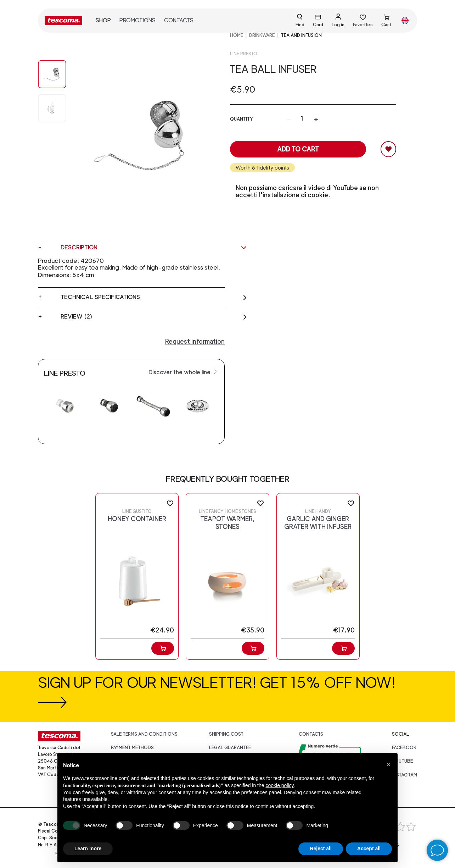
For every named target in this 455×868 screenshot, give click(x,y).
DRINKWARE (262, 35)
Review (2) (154, 317)
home (237, 35)
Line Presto (244, 54)
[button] (388, 764)
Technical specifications (154, 297)
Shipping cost (226, 734)
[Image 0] (52, 74)
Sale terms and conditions (144, 734)
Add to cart (298, 149)
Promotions (137, 20)
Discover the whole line (184, 372)
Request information (195, 341)
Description (154, 248)
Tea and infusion (301, 35)
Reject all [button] (321, 848)
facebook (404, 748)
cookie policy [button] (279, 785)
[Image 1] (52, 108)
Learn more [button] (88, 848)
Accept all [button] (369, 848)
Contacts (179, 20)
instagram (405, 775)
